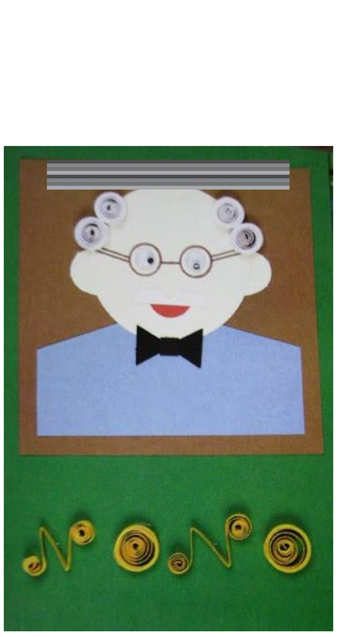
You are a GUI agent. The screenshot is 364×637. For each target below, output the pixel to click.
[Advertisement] (182, 80)
